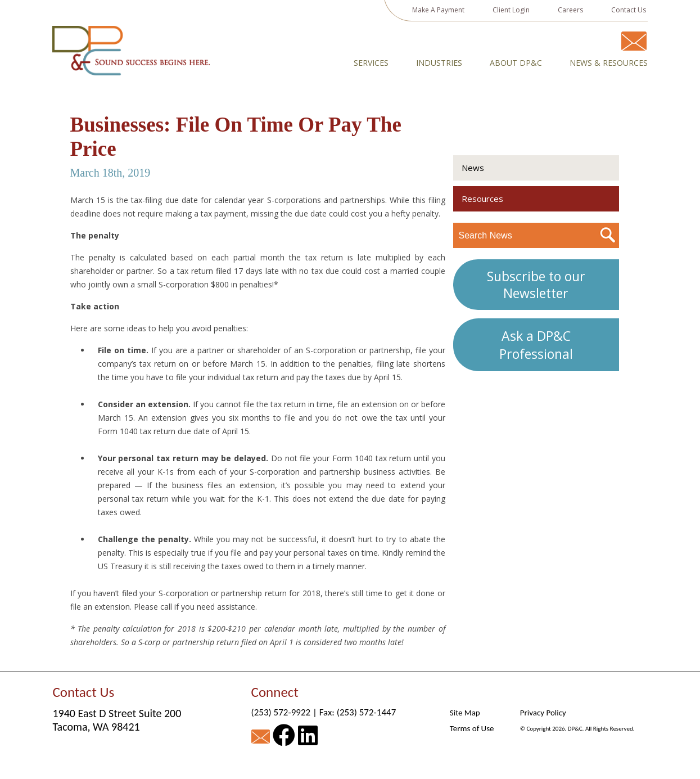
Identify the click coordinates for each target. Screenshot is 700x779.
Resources (482, 199)
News (473, 168)
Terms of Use (472, 728)
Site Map (465, 713)
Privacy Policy (543, 713)
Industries (439, 63)
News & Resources (609, 63)
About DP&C (516, 63)
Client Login (511, 10)
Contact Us (629, 10)
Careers (570, 10)
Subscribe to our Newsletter (536, 285)
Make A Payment (438, 10)
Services (371, 63)
